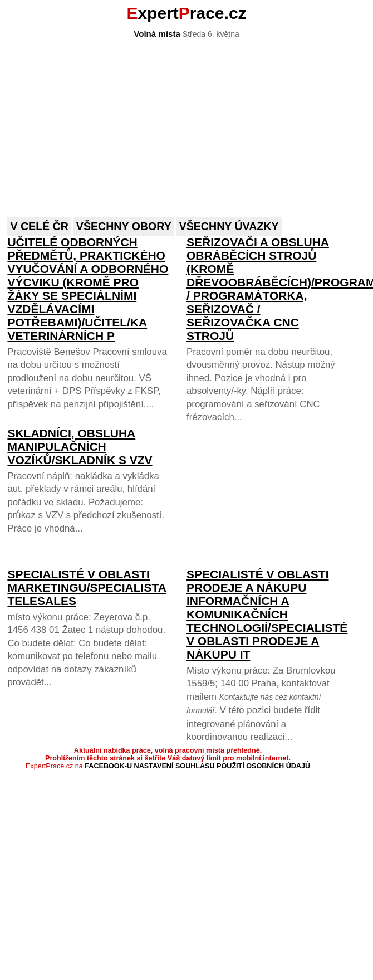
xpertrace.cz (186, 13)
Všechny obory (124, 226)
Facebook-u (108, 766)
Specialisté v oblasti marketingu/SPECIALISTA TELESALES (87, 587)
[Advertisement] (152, 121)
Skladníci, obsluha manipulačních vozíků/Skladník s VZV (80, 447)
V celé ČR (39, 226)
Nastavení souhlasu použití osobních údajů (222, 766)
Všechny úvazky (229, 226)
